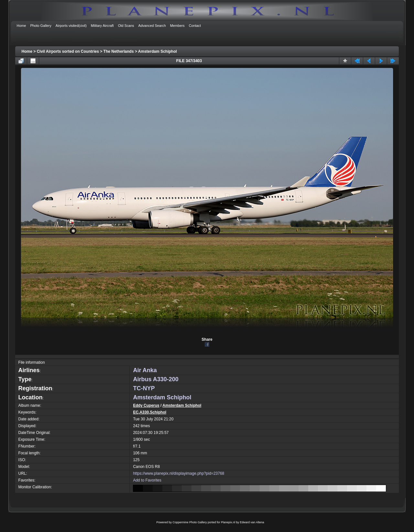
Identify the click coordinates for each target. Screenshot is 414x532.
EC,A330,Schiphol (150, 412)
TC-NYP (144, 388)
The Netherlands (119, 51)
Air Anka (145, 370)
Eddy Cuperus (146, 405)
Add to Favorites (147, 480)
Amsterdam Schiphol (158, 51)
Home (27, 51)
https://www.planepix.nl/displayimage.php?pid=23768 (179, 473)
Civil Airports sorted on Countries (68, 51)
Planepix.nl (228, 522)
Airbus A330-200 (156, 379)
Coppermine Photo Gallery (190, 522)
